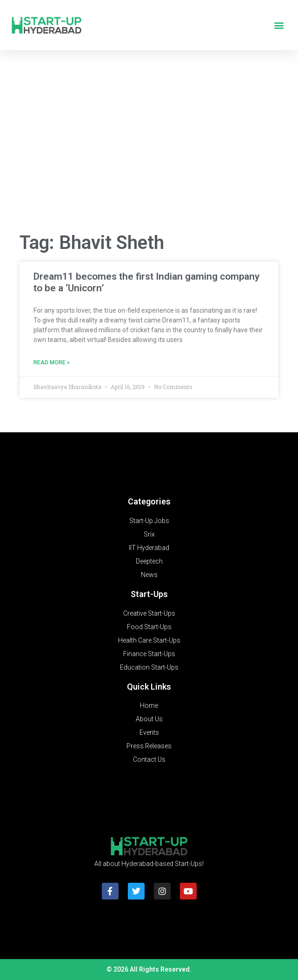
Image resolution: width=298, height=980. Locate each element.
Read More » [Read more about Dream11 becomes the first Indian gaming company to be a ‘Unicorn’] (52, 362)
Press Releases (149, 746)
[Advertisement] (149, 150)
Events (149, 732)
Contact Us (149, 759)
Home (149, 705)
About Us (149, 719)
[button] (279, 25)
